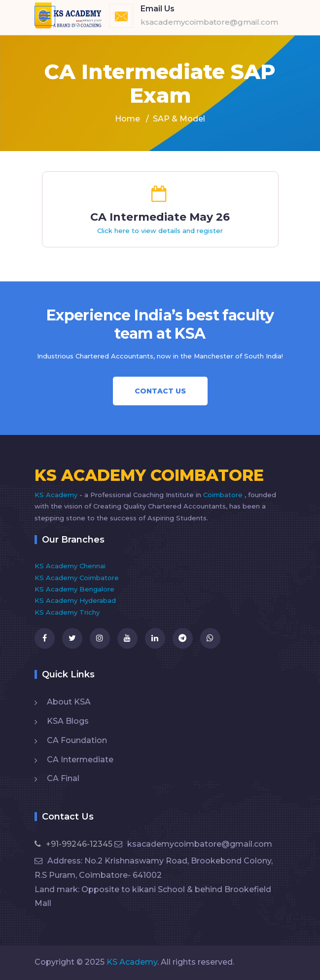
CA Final (63, 778)
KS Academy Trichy (67, 612)
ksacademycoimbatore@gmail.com (193, 844)
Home (127, 119)
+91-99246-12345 (73, 844)
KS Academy (57, 495)
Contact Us (160, 391)
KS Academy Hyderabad (75, 600)
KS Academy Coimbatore (77, 578)
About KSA (69, 702)
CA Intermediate (80, 760)
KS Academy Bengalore (74, 589)
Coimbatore (224, 495)
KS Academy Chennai (70, 566)
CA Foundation (77, 740)
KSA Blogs (68, 721)
